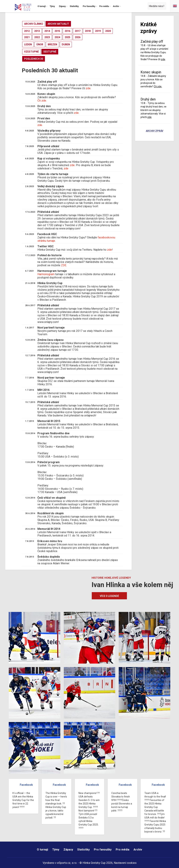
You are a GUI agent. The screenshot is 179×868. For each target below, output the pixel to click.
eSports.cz (64, 863)
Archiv (138, 850)
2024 (57, 37)
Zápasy (68, 850)
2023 (47, 37)
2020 (108, 31)
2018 (88, 31)
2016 (67, 31)
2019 (98, 31)
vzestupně (31, 52)
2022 (37, 37)
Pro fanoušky (103, 850)
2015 (57, 31)
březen (52, 44)
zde (88, 88)
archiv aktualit (58, 24)
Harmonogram (46, 274)
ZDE (64, 265)
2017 (78, 31)
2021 (27, 37)
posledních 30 (34, 59)
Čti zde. (42, 101)
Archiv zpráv (155, 131)
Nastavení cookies (125, 863)
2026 (78, 37)
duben (66, 44)
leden (28, 44)
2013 (37, 31)
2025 (67, 37)
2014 (47, 31)
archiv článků (34, 24)
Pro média (123, 850)
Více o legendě (109, 596)
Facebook (26, 785)
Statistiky (83, 850)
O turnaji (42, 850)
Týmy (56, 850)
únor (40, 44)
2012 (27, 31)
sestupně (50, 52)
